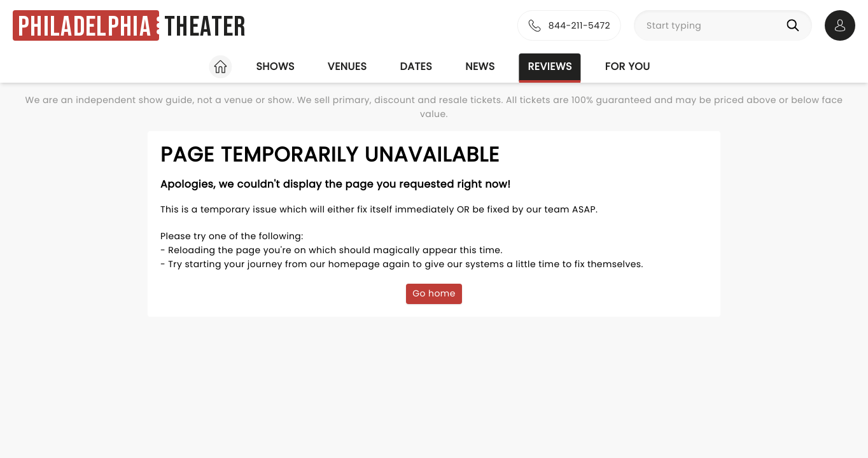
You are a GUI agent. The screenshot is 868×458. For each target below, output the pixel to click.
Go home (434, 293)
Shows (275, 66)
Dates (416, 66)
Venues (347, 66)
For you (628, 66)
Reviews (550, 66)
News (480, 66)
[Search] (795, 25)
